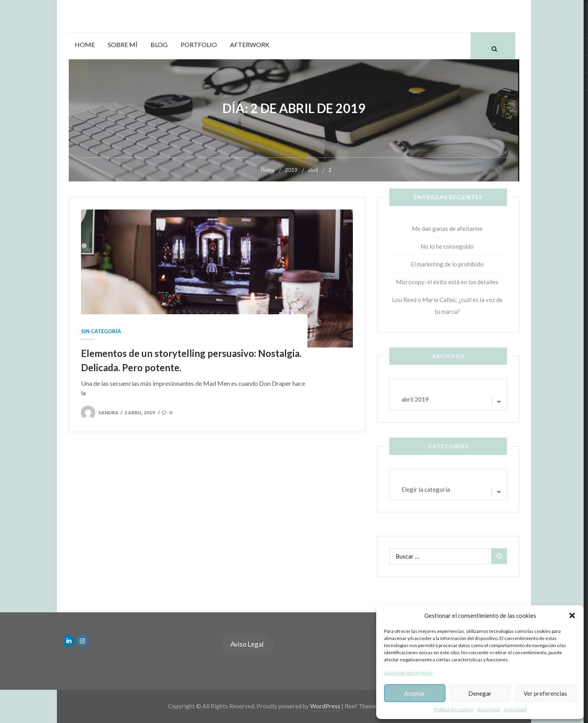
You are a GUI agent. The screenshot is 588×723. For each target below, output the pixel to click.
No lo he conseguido (447, 246)
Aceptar (415, 693)
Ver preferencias (545, 693)
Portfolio (199, 44)
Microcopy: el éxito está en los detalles (447, 282)
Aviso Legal (247, 644)
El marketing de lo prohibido (447, 264)
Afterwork (250, 44)
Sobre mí (123, 44)
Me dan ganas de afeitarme (447, 228)
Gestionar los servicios (408, 673)
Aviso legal (489, 709)
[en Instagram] (83, 641)
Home (85, 44)
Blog (159, 44)
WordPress (325, 706)
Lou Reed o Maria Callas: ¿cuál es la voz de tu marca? (447, 306)
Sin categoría (101, 331)
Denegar (480, 693)
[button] (572, 615)
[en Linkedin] (69, 641)
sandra (108, 412)
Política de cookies (454, 709)
